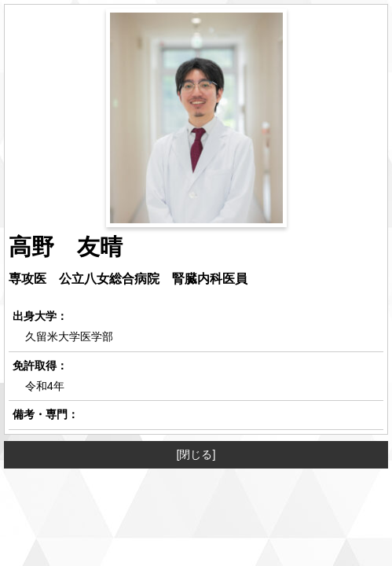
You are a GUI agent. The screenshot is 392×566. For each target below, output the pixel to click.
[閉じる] (196, 454)
